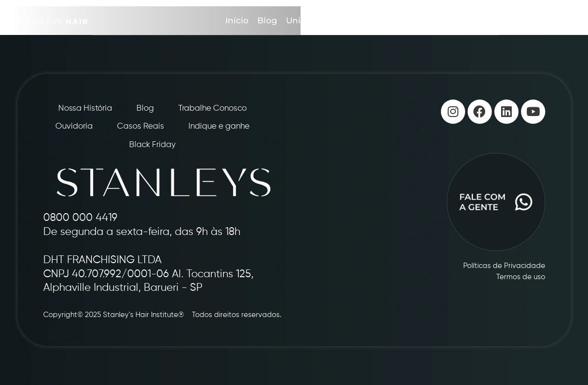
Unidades (306, 20)
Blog (267, 20)
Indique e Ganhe (370, 20)
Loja (481, 20)
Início (237, 20)
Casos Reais (439, 20)
